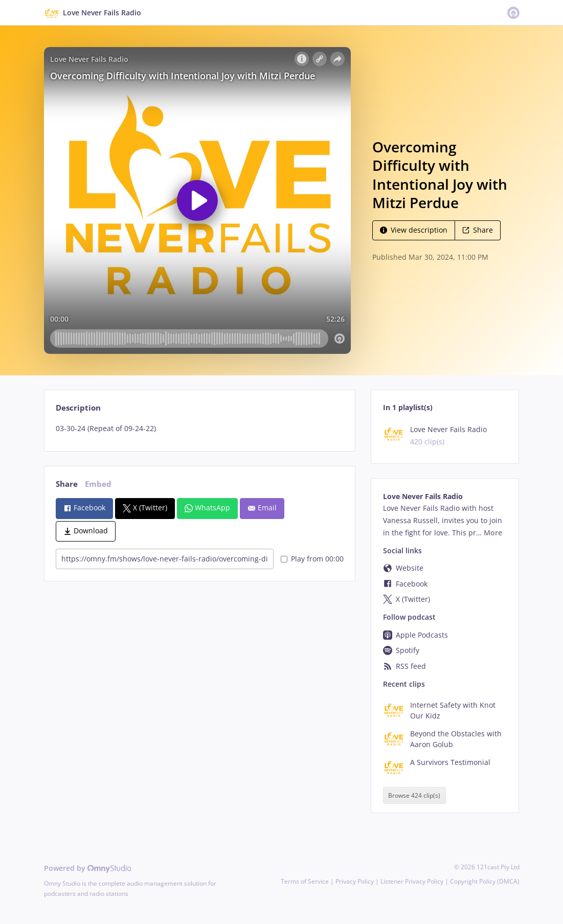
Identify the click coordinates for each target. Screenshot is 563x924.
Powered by (88, 868)
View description (414, 230)
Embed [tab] (98, 484)
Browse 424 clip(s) (414, 795)
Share (478, 230)
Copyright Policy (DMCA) (485, 881)
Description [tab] (78, 408)
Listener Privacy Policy (412, 881)
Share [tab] (67, 484)
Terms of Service (305, 881)
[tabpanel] (200, 429)
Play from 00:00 (312, 559)
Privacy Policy (355, 881)
